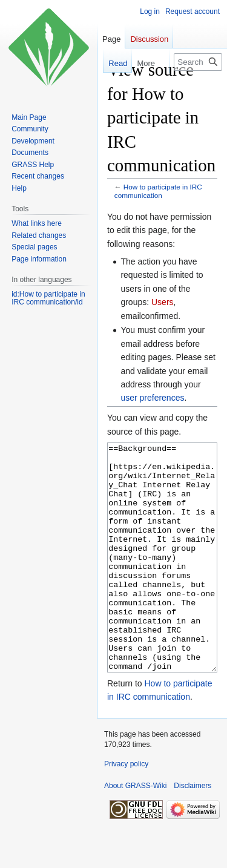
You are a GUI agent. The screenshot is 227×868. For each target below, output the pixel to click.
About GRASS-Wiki (135, 831)
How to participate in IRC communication (158, 191)
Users (163, 302)
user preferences (152, 398)
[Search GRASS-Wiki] (198, 62)
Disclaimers (192, 831)
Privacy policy (126, 809)
